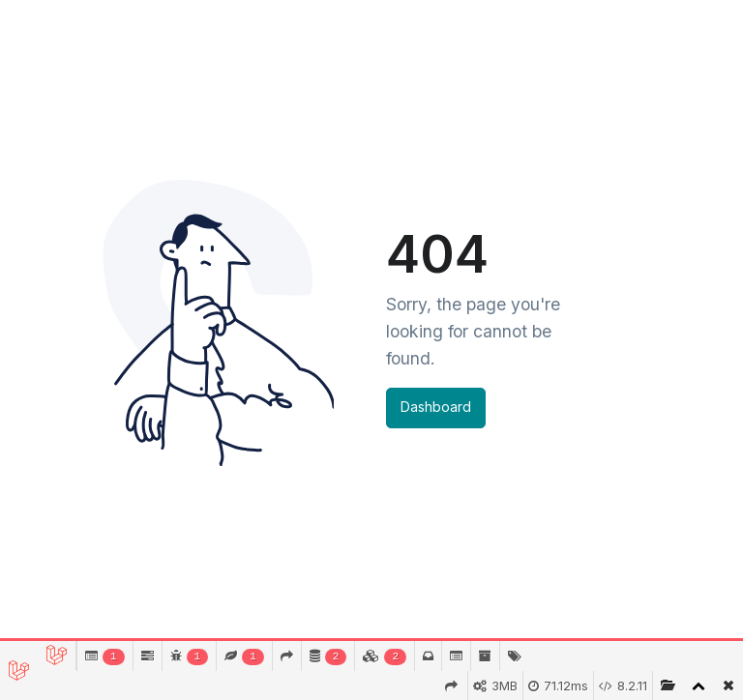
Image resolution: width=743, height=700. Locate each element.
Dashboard (436, 407)
